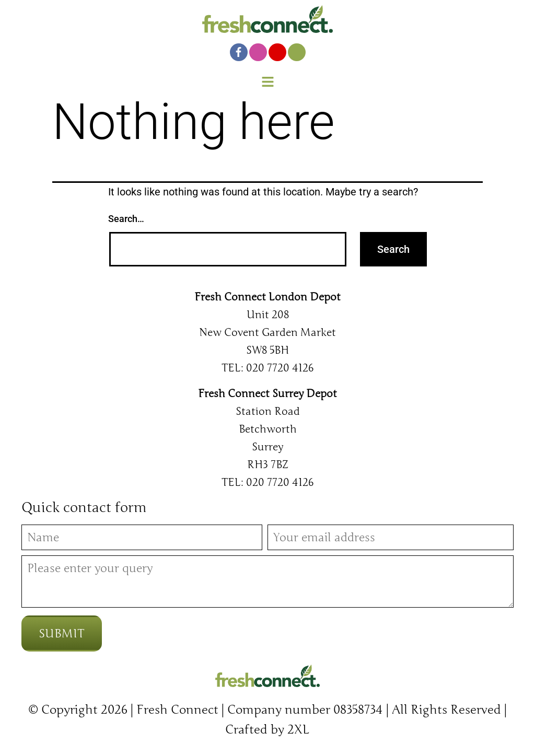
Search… (126, 219)
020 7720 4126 (280, 368)
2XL (299, 730)
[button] (267, 83)
